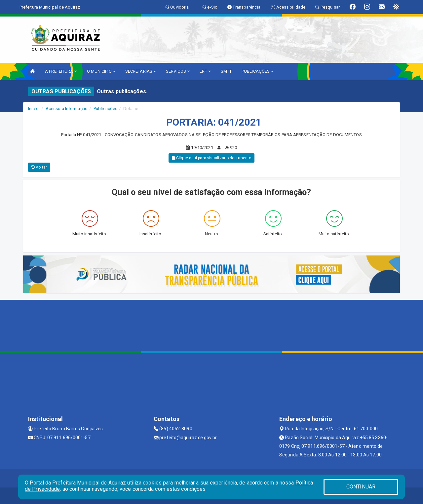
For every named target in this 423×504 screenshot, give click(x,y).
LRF (205, 71)
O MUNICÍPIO (101, 71)
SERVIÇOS (178, 71)
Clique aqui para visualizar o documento (211, 158)
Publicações (105, 109)
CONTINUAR (361, 487)
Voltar (39, 167)
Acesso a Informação (67, 109)
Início (33, 109)
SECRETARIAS (141, 71)
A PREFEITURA (61, 71)
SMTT (226, 71)
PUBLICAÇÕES (257, 71)
